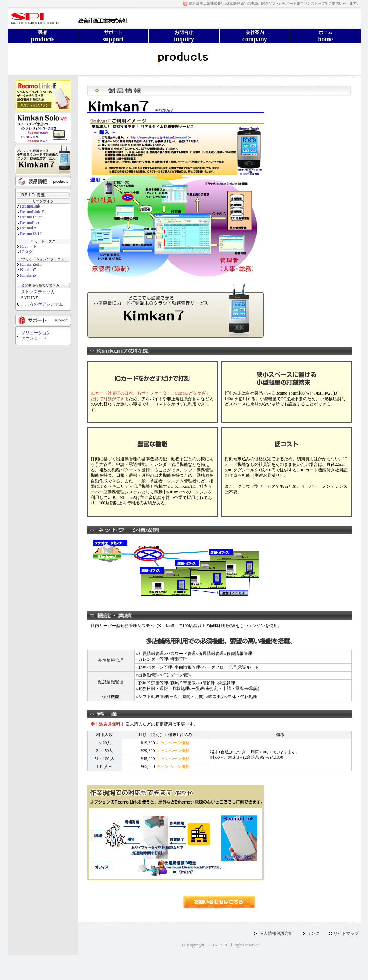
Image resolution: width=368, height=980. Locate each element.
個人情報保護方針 (276, 933)
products (43, 39)
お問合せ (184, 32)
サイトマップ (346, 933)
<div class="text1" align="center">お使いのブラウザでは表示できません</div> (43, 222)
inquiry (184, 39)
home (325, 39)
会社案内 (255, 32)
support (113, 39)
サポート (113, 32)
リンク (313, 933)
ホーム (325, 32)
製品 (43, 32)
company (255, 39)
